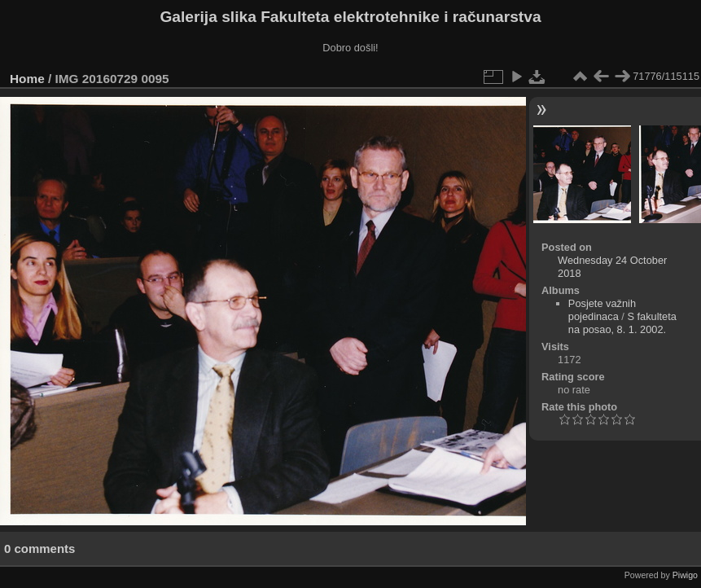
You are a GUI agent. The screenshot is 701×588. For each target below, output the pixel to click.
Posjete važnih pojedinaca (602, 310)
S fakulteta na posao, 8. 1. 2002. (622, 323)
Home (27, 79)
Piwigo (685, 575)
